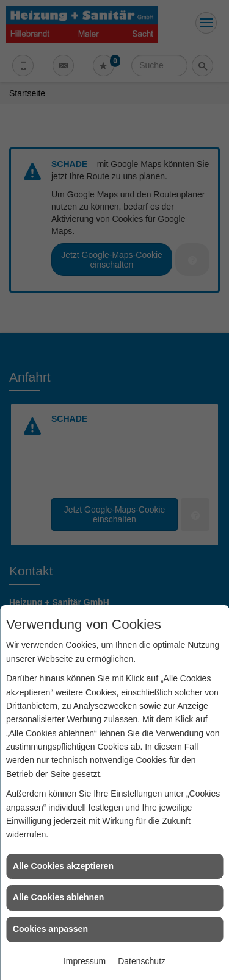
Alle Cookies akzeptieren (63, 866)
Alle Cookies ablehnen (58, 897)
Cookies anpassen (50, 929)
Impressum (85, 961)
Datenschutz (142, 961)
